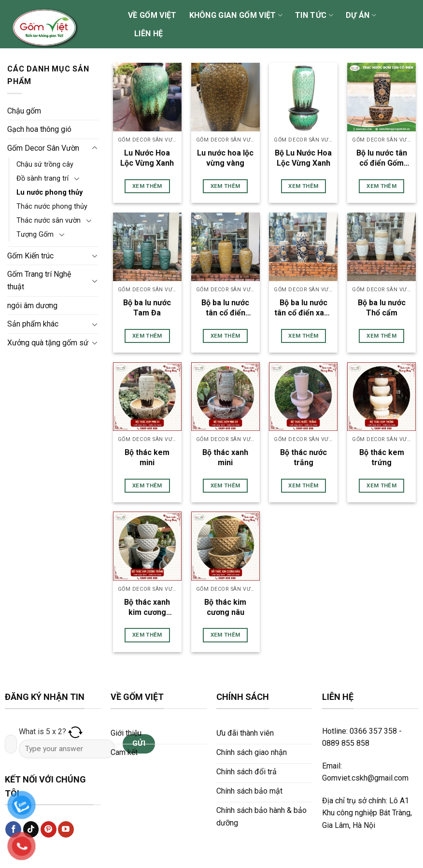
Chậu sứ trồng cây (45, 164)
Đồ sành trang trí (42, 178)
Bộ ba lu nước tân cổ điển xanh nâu (303, 308)
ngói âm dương (32, 306)
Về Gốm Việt (152, 15)
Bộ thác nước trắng (303, 457)
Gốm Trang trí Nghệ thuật (39, 280)
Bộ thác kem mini (147, 457)
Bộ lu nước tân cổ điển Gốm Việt (382, 158)
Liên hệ (148, 34)
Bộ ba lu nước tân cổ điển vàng (225, 308)
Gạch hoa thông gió (39, 129)
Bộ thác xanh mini (225, 457)
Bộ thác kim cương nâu (225, 607)
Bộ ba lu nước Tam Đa (147, 308)
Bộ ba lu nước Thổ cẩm (382, 308)
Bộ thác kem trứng (382, 457)
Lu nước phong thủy (49, 192)
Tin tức (314, 15)
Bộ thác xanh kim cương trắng (147, 608)
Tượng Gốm (35, 235)
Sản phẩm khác (33, 324)
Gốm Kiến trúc (30, 256)
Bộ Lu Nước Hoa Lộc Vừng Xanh (303, 158)
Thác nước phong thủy (52, 206)
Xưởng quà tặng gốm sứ (48, 343)
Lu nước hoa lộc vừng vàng (225, 158)
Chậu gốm (24, 111)
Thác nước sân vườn (49, 221)
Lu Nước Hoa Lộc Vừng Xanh (147, 158)
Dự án (361, 15)
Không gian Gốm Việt (236, 15)
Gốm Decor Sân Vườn (43, 148)
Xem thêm (147, 186)
